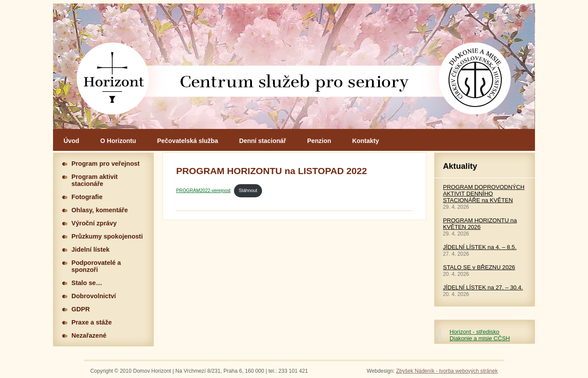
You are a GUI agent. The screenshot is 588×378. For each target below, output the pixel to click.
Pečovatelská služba (188, 141)
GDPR (81, 309)
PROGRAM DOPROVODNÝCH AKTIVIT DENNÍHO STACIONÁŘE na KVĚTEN (484, 194)
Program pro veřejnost (106, 164)
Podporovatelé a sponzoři (96, 266)
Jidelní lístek (90, 250)
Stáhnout (248, 190)
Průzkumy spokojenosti (107, 236)
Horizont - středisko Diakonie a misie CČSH (480, 335)
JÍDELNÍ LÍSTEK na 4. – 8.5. (480, 247)
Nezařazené (89, 335)
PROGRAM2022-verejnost (203, 190)
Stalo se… (87, 283)
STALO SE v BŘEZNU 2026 (479, 267)
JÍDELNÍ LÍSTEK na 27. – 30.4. (483, 287)
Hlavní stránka (294, 66)
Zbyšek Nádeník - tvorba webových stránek (447, 371)
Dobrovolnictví (94, 296)
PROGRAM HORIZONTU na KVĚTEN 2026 (480, 224)
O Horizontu (118, 141)
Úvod (71, 141)
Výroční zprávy (94, 223)
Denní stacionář (263, 141)
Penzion (319, 141)
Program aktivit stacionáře (95, 180)
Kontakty (366, 141)
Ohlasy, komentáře (100, 210)
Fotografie (87, 197)
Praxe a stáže (92, 322)
